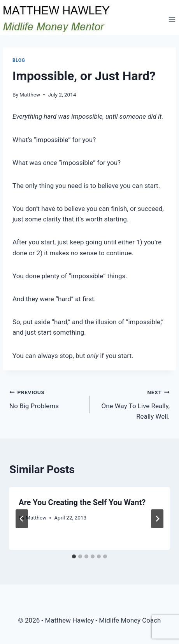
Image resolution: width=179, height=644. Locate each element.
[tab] (74, 556)
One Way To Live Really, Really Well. (133, 404)
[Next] (157, 519)
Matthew (30, 95)
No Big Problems (46, 398)
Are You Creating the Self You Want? (82, 502)
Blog (19, 60)
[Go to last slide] (22, 519)
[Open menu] (172, 19)
